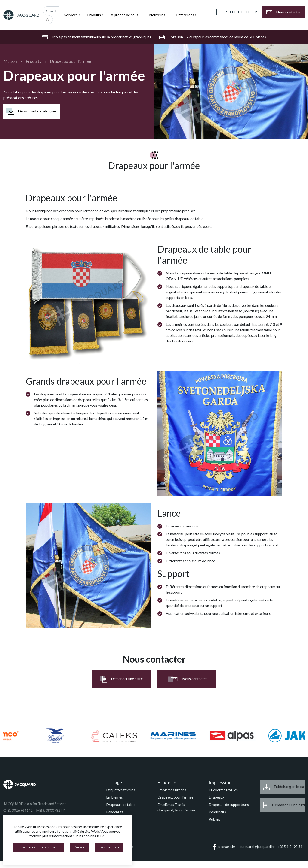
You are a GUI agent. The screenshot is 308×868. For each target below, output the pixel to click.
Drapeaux (217, 797)
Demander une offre (121, 679)
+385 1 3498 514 (291, 846)
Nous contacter (187, 679)
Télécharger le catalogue (284, 787)
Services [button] (71, 15)
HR (224, 12)
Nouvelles (157, 15)
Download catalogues (32, 111)
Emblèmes (114, 797)
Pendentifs (115, 812)
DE (240, 12)
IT (248, 12)
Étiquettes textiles (121, 790)
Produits (33, 61)
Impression (220, 782)
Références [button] (185, 15)
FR (255, 12)
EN (232, 12)
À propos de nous (124, 15)
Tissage (114, 782)
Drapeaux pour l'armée (71, 61)
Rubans (215, 819)
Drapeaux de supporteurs (229, 804)
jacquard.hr (223, 847)
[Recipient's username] (51, 11)
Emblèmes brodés (172, 790)
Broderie (167, 782)
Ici (103, 836)
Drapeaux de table (121, 804)
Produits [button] (94, 15)
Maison (10, 61)
